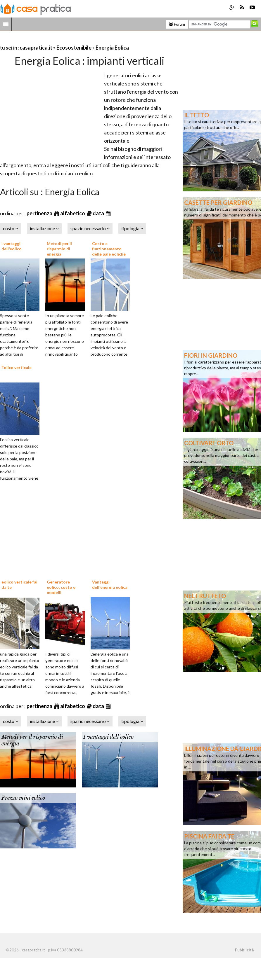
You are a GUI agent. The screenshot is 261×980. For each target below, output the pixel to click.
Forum (177, 24)
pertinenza (40, 213)
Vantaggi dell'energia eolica (110, 585)
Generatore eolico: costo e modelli (61, 587)
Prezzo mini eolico (23, 798)
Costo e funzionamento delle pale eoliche (109, 249)
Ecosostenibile (74, 48)
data (99, 213)
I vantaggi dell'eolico (12, 246)
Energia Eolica (112, 48)
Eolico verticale (17, 367)
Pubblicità (244, 950)
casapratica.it (36, 48)
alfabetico (73, 213)
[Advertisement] (68, 40)
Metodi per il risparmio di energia (59, 249)
